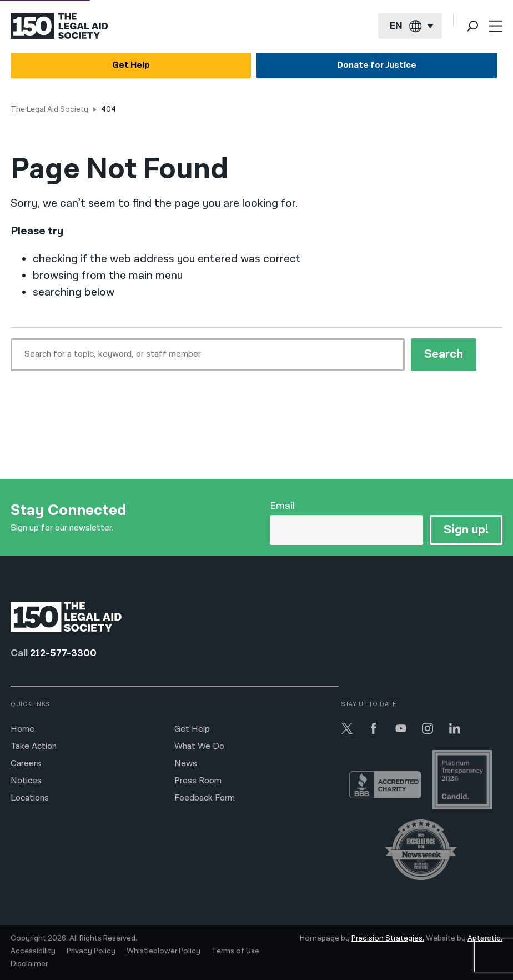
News (186, 764)
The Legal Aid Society (49, 109)
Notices (26, 781)
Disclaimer (29, 964)
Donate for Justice (377, 66)
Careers (26, 764)
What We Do (199, 746)
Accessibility (33, 951)
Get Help (131, 66)
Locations (30, 798)
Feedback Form (205, 798)
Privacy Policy (91, 951)
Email (282, 506)
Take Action (34, 746)
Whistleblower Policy (164, 951)
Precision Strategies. (388, 938)
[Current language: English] (410, 27)
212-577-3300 (63, 653)
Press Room (198, 781)
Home (22, 729)
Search (443, 354)
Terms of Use (235, 951)
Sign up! (466, 530)
